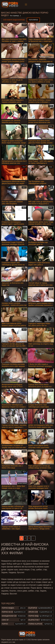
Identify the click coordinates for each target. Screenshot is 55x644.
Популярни (33, 20)
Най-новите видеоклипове (14, 20)
